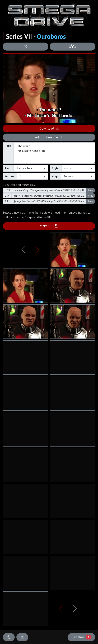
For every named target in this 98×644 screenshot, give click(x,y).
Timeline (81, 637)
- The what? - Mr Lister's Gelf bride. (54, 153)
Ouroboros (51, 36)
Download (49, 128)
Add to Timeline (49, 137)
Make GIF (49, 226)
